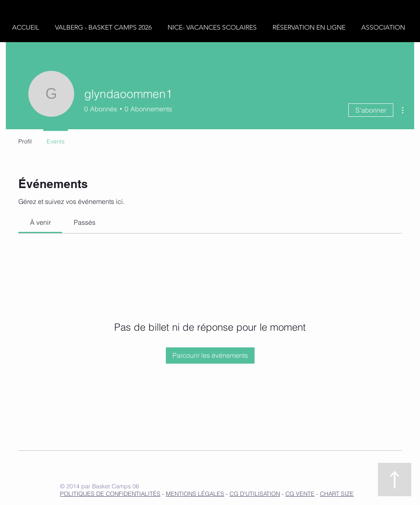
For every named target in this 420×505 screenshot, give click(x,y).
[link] (40, 222)
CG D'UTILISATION (255, 494)
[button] (105, 28)
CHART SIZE (337, 494)
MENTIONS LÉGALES (195, 494)
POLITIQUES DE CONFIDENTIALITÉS (110, 494)
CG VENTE (300, 494)
